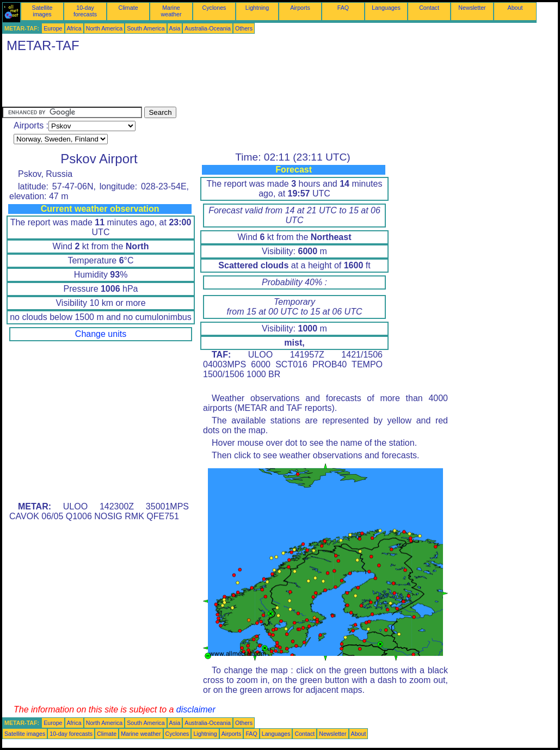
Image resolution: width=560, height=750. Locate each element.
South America (146, 28)
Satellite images (42, 11)
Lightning (257, 8)
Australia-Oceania (208, 28)
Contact (429, 8)
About (515, 8)
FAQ (343, 8)
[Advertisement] (200, 82)
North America (104, 28)
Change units (101, 334)
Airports (300, 8)
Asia (175, 28)
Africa (74, 28)
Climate (128, 8)
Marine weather (171, 11)
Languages (386, 8)
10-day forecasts (85, 11)
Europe (53, 28)
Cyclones (214, 8)
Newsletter (472, 8)
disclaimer (196, 709)
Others (244, 28)
